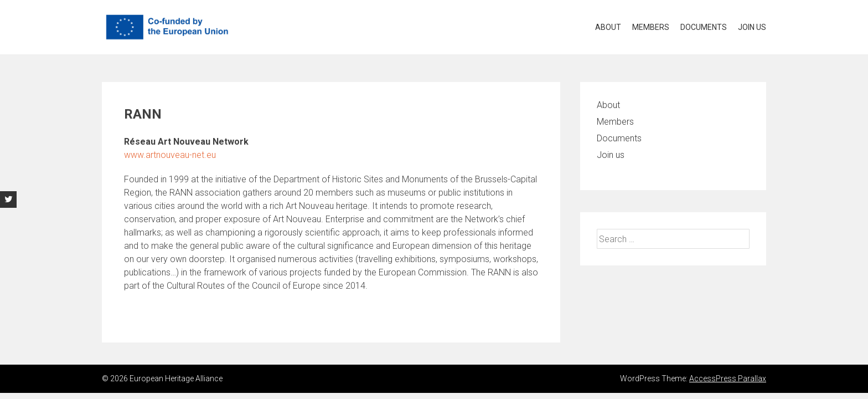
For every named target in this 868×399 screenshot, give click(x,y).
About (608, 27)
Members (651, 27)
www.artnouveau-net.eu (170, 155)
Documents (704, 27)
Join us (752, 27)
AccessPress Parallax (728, 378)
